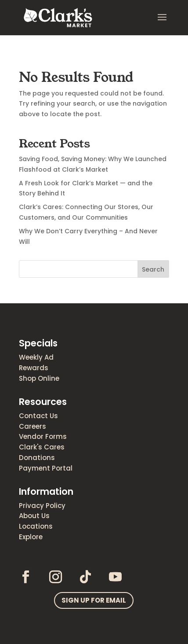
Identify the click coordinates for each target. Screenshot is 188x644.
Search (153, 269)
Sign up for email (94, 600)
